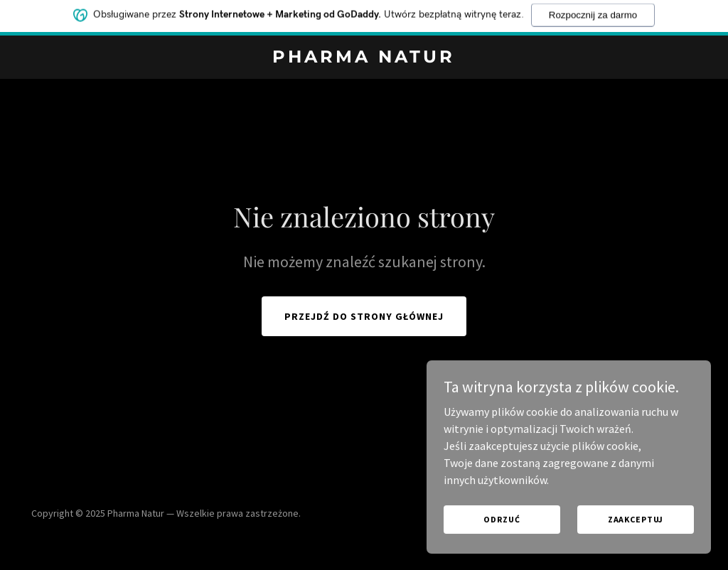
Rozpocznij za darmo (593, 12)
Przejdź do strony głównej (364, 316)
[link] (364, 58)
